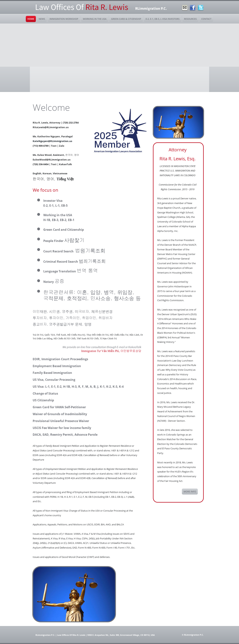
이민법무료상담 (131, 351)
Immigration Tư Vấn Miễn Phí (100, 351)
